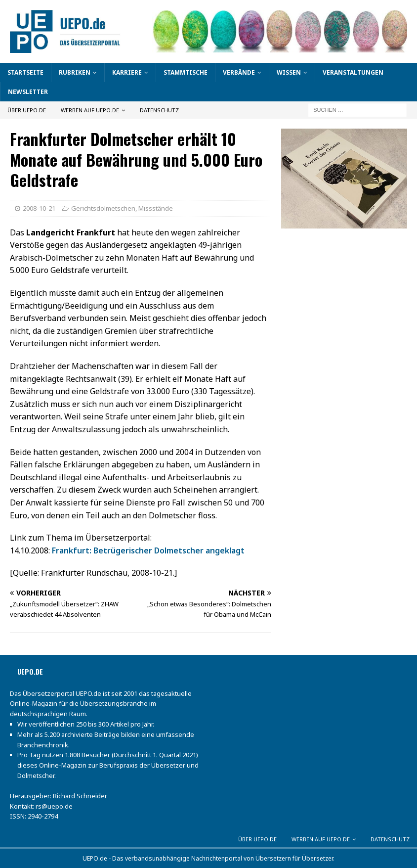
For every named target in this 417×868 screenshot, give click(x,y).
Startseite (25, 72)
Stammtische (186, 72)
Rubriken (75, 72)
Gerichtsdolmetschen (103, 208)
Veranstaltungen (353, 72)
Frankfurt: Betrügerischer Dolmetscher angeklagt (148, 550)
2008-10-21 (39, 208)
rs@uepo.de (54, 806)
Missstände (156, 208)
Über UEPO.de (27, 110)
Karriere (127, 72)
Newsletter (28, 92)
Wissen (289, 72)
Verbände (239, 72)
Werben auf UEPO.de (90, 110)
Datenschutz (159, 110)
